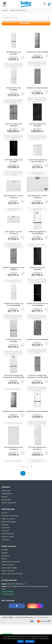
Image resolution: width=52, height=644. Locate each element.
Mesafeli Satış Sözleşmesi (11, 562)
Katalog (4, 497)
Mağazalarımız (7, 494)
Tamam (21, 642)
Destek (4, 559)
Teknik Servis (8, 594)
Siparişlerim (6, 556)
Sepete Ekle (22, 58)
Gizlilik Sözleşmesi (8, 565)
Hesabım (5, 550)
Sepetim (5, 553)
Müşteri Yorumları (8, 571)
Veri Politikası (30, 642)
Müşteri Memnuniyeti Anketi (12, 574)
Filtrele (25, 23)
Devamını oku (46, 130)
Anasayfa (5, 10)
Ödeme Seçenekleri (9, 503)
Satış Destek (7, 592)
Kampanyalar (6, 500)
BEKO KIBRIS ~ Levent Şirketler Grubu (18, 617)
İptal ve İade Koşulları (9, 568)
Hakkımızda (6, 491)
